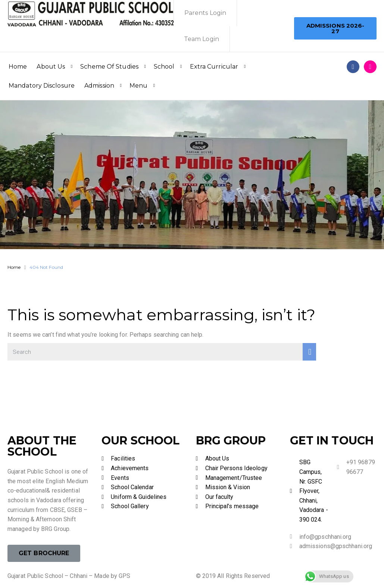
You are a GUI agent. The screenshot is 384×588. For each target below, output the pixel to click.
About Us (51, 67)
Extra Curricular (214, 67)
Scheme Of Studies (109, 67)
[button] (335, 28)
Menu (138, 86)
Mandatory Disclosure (42, 86)
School (164, 67)
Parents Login (205, 13)
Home (18, 67)
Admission (99, 86)
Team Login (202, 39)
